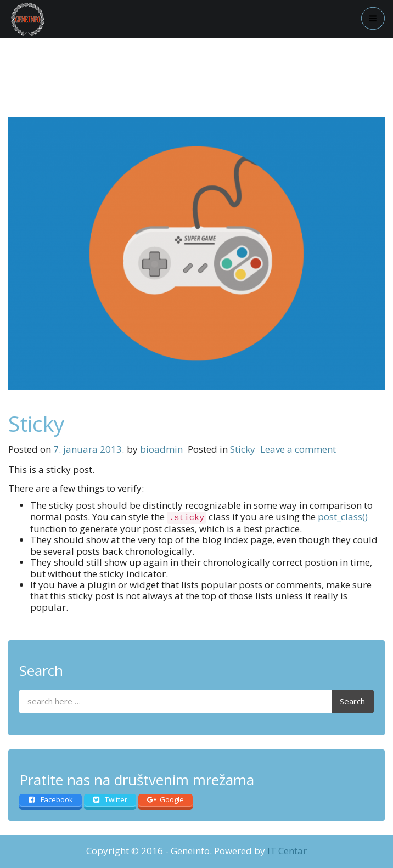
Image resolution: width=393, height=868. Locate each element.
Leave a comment (298, 449)
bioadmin (161, 449)
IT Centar (287, 851)
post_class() (343, 517)
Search (352, 701)
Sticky (37, 423)
